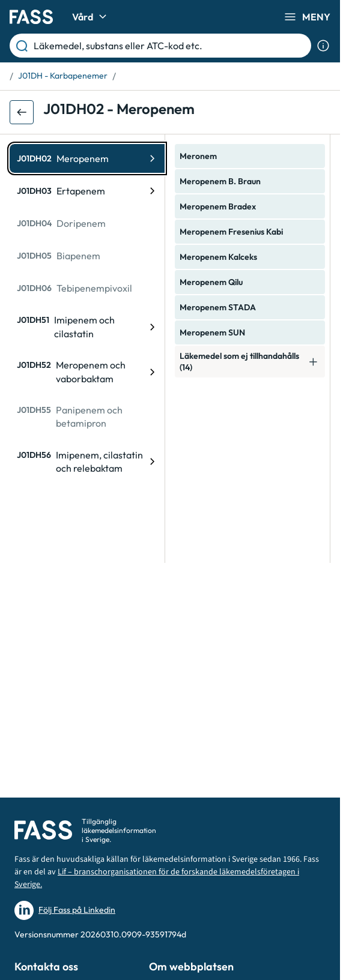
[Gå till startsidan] (31, 17)
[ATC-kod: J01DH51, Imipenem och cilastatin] (87, 327)
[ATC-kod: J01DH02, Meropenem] (87, 158)
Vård (91, 17)
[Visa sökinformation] (323, 46)
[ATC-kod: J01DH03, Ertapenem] (87, 191)
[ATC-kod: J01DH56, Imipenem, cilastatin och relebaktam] (87, 462)
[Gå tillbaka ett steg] (22, 112)
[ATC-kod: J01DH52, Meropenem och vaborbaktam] (87, 372)
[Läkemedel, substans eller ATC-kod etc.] (170, 46)
